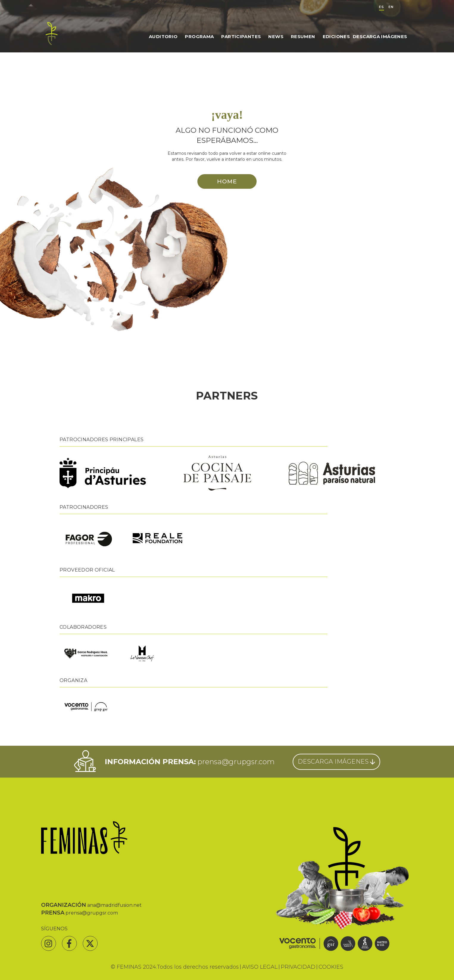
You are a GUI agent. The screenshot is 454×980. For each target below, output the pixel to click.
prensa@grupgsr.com (236, 762)
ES (382, 7)
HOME (227, 181)
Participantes (241, 36)
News (276, 36)
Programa (199, 36)
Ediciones (336, 36)
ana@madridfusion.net (114, 905)
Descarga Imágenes (380, 36)
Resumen (303, 36)
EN (391, 7)
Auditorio (163, 36)
